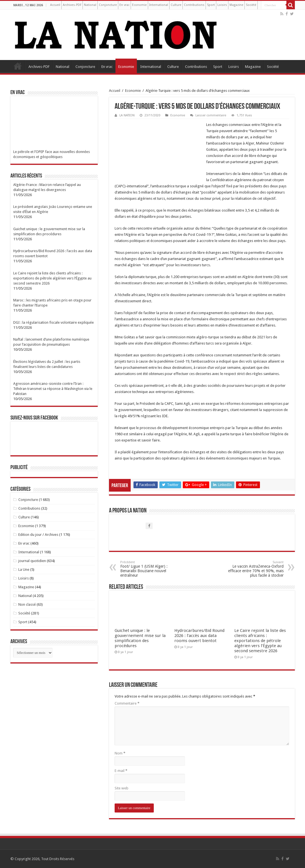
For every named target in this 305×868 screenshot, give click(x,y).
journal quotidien (32, 561)
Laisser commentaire (211, 115)
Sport (211, 5)
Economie (139, 5)
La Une (24, 570)
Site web (122, 788)
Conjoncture (108, 5)
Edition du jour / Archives (38, 535)
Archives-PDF (72, 5)
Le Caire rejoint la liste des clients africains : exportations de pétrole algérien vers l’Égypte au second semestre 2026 (260, 641)
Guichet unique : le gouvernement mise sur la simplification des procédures (140, 638)
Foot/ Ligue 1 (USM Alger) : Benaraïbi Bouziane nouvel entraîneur (149, 569)
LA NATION (127, 115)
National (90, 5)
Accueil (55, 5)
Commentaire (127, 703)
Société (251, 5)
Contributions (194, 5)
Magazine (236, 5)
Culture (176, 5)
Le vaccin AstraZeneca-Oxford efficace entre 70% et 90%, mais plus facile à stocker (255, 569)
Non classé (27, 604)
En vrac (124, 5)
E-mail (121, 771)
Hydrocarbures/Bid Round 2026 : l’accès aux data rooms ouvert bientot (199, 636)
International (159, 5)
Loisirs (222, 5)
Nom (120, 753)
